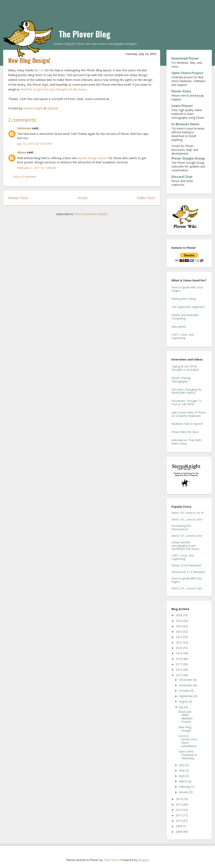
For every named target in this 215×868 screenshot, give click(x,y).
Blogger (144, 860)
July (182, 707)
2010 (179, 821)
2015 (179, 675)
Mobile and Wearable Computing (185, 317)
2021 (179, 642)
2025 (179, 621)
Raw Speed (179, 327)
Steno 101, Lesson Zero (187, 519)
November (186, 685)
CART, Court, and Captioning (183, 336)
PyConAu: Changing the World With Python (186, 391)
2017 (179, 664)
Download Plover (185, 58)
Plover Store (181, 91)
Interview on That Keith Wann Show (186, 442)
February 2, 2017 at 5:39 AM (36, 168)
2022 (179, 637)
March (183, 781)
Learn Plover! (182, 106)
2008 (179, 832)
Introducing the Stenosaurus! (181, 527)
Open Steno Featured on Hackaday (188, 755)
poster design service (93, 158)
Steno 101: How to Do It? (188, 513)
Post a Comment (25, 176)
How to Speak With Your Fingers (187, 289)
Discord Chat (182, 177)
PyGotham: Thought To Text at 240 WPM (187, 403)
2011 (179, 815)
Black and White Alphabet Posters (186, 717)
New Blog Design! (185, 729)
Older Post (146, 198)
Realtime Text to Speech (187, 424)
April (182, 776)
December (186, 680)
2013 (179, 804)
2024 (179, 626)
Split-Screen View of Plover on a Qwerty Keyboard (189, 414)
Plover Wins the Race (185, 432)
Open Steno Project (187, 73)
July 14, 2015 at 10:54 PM (35, 144)
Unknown (24, 128)
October (185, 691)
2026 (179, 615)
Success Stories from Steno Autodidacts (188, 741)
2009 (179, 826)
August (184, 701)
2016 (179, 670)
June (182, 765)
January (184, 792)
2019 (179, 653)
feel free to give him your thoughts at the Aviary (54, 89)
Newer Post (18, 198)
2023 (179, 631)
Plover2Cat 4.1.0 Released (188, 572)
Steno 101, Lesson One (187, 536)
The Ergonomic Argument (188, 307)
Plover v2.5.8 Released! (186, 565)
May (182, 770)
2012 (179, 810)
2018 (179, 659)
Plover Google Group (188, 158)
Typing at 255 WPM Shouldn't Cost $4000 (185, 368)
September (186, 696)
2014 (179, 799)
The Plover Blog (85, 34)
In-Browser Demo (185, 124)
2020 (179, 648)
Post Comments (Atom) (91, 214)
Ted (42, 70)
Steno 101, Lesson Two (187, 588)
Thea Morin (111, 860)
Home (82, 198)
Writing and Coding (184, 299)
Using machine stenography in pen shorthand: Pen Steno (185, 546)
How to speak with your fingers (187, 580)
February (185, 787)
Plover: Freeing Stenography (181, 380)
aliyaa (21, 152)
